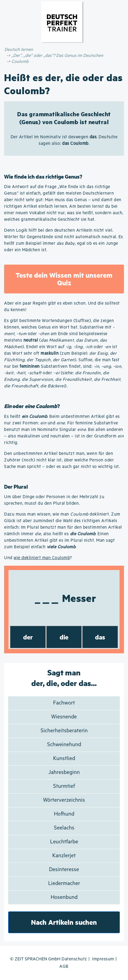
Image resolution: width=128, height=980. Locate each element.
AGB (64, 967)
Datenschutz (74, 959)
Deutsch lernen (19, 50)
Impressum (103, 959)
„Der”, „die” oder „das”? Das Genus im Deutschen (57, 56)
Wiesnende (64, 717)
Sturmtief (64, 786)
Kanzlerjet (64, 856)
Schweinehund (64, 745)
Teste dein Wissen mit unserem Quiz (64, 279)
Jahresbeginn (64, 772)
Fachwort (64, 703)
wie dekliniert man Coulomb (42, 558)
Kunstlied (64, 759)
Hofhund (64, 814)
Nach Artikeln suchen (64, 922)
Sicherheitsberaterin (64, 731)
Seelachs (64, 828)
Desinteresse (64, 870)
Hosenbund (64, 897)
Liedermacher (64, 883)
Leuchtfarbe (64, 842)
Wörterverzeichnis (64, 800)
